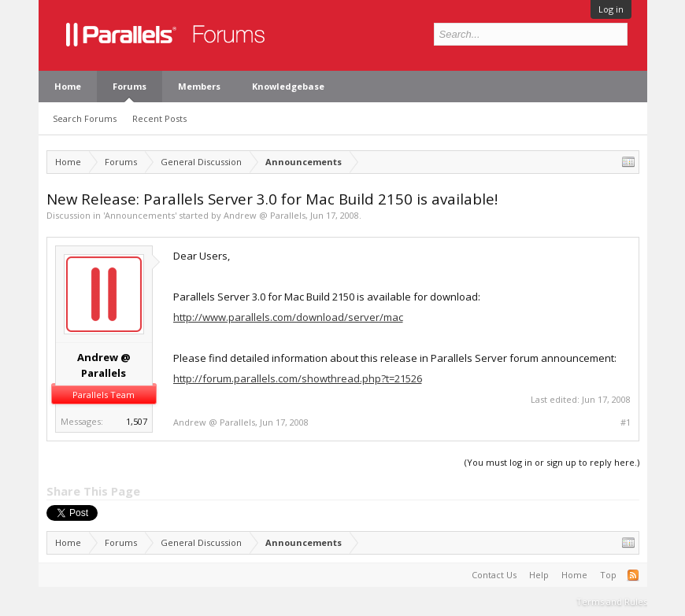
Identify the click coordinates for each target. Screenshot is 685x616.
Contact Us (494, 575)
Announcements (140, 215)
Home (68, 86)
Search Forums (85, 118)
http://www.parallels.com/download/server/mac (288, 317)
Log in (611, 9)
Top (608, 575)
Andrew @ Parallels (265, 215)
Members (199, 86)
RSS (633, 575)
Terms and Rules (612, 601)
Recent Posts (159, 118)
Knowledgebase (288, 86)
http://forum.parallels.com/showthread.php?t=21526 (298, 378)
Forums (130, 86)
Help (539, 575)
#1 (626, 422)
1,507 (137, 421)
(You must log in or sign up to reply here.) (552, 462)
